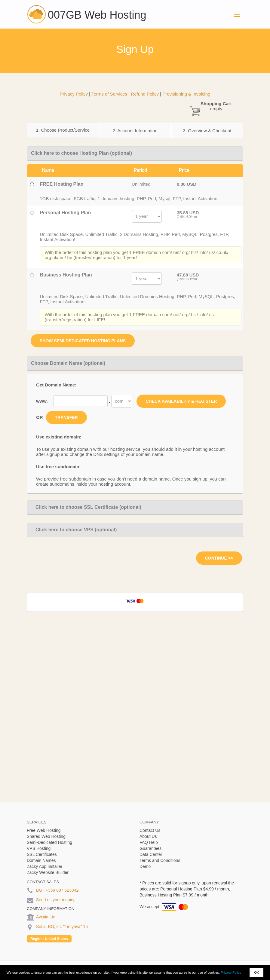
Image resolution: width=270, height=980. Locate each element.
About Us (148, 836)
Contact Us (150, 830)
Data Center (151, 854)
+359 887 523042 (62, 890)
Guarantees (150, 848)
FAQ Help (149, 842)
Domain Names (41, 860)
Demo (145, 866)
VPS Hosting (39, 848)
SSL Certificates (42, 854)
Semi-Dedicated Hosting (49, 842)
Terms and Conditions (160, 860)
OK (256, 972)
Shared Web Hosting (46, 836)
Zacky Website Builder (48, 872)
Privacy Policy (231, 972)
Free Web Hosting (44, 830)
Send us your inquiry (55, 900)
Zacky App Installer (44, 866)
